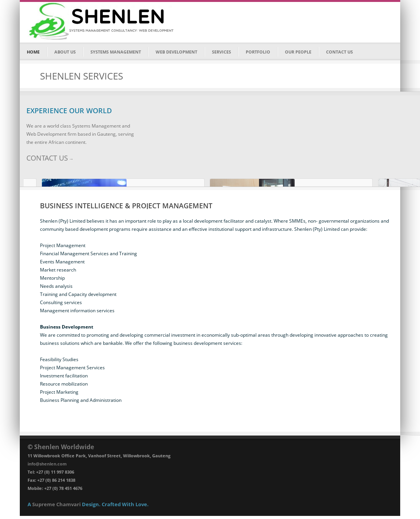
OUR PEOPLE (298, 52)
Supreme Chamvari (56, 504)
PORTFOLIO (258, 52)
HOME (33, 52)
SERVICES (221, 52)
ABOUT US (65, 52)
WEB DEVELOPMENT (176, 52)
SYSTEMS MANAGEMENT (116, 52)
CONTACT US (339, 52)
